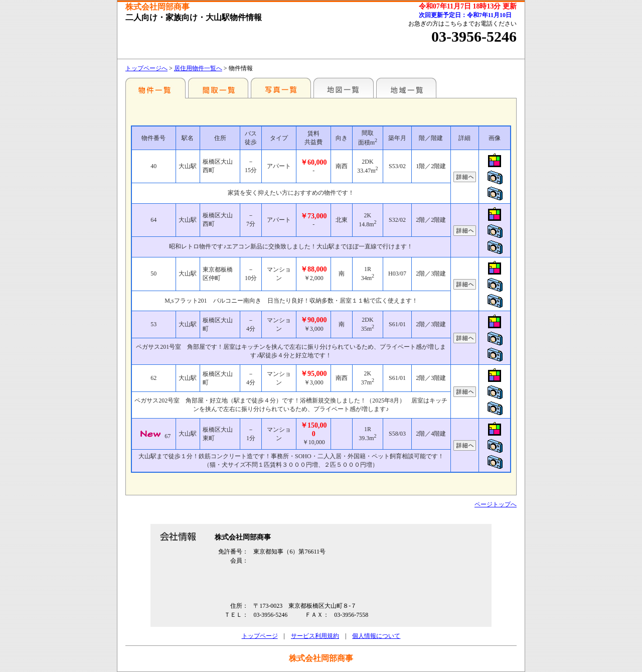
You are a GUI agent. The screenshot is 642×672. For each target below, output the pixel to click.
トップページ (260, 636)
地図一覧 (344, 88)
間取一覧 (218, 88)
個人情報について (376, 636)
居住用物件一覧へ (198, 68)
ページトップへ (496, 504)
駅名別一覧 (155, 88)
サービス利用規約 (315, 636)
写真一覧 (281, 88)
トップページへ (146, 68)
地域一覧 (406, 88)
